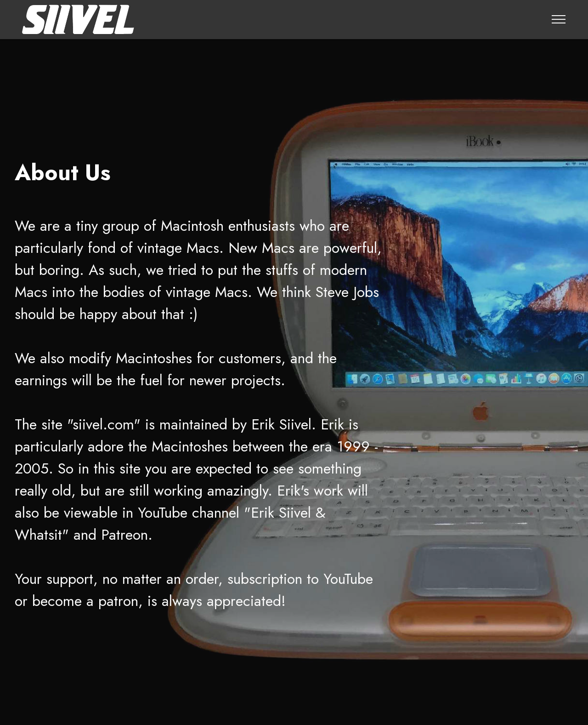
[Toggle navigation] (559, 19)
